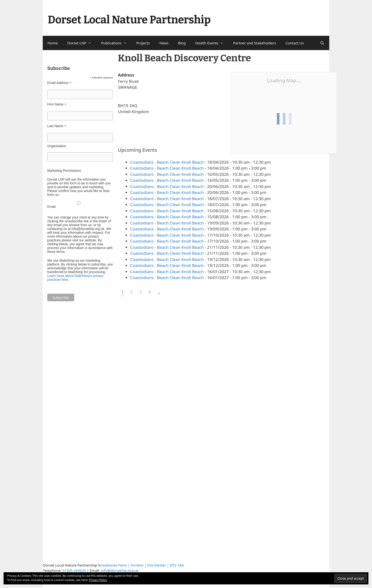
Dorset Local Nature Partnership (129, 20)
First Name (57, 104)
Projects (143, 43)
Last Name (57, 126)
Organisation (57, 146)
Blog (182, 43)
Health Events (212, 43)
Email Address (59, 83)
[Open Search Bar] (322, 43)
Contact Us (295, 43)
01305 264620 (74, 570)
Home (53, 43)
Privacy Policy (98, 580)
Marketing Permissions (64, 171)
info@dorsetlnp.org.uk (120, 570)
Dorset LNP (82, 43)
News (164, 43)
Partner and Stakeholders (255, 43)
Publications (116, 43)
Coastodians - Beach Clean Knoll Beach (167, 162)
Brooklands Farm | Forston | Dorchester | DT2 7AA (141, 565)
